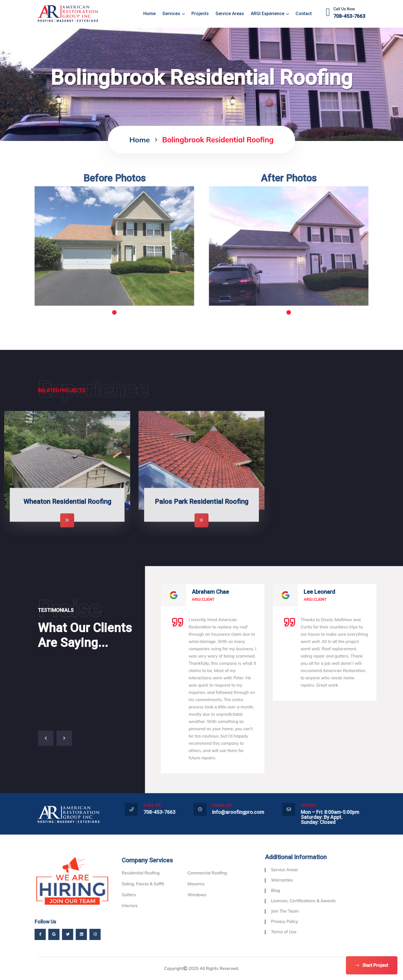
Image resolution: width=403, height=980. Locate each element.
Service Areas (230, 14)
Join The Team (302, 911)
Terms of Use (301, 932)
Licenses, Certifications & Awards (321, 901)
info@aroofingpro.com (256, 812)
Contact (304, 14)
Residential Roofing (141, 890)
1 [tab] (97, 312)
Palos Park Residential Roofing (201, 519)
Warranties (299, 880)
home (149, 14)
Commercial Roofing (207, 890)
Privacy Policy (302, 921)
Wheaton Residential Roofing (67, 519)
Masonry (196, 901)
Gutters (129, 912)
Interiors (130, 923)
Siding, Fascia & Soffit (143, 901)
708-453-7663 (349, 16)
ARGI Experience (270, 14)
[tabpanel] (97, 246)
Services (174, 14)
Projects (200, 14)
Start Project (372, 965)
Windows (197, 912)
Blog (293, 890)
